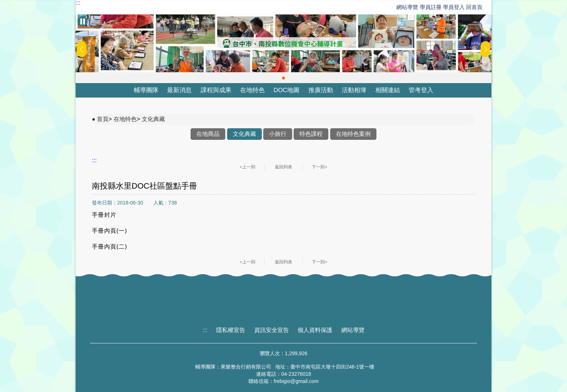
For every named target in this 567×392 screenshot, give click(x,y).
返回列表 (283, 167)
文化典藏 (153, 119)
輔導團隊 (146, 90)
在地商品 (208, 134)
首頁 (103, 119)
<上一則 (248, 167)
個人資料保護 (315, 330)
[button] (283, 78)
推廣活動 (321, 90)
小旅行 (278, 134)
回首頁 (474, 7)
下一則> (319, 167)
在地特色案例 (353, 134)
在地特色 (252, 90)
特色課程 (311, 134)
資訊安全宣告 (272, 330)
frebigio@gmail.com (296, 381)
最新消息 (179, 90)
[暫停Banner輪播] (82, 21)
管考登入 (421, 90)
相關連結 (388, 90)
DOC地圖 (287, 90)
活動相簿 (354, 90)
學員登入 (454, 7)
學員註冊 (431, 7)
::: (78, 3)
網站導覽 (407, 7)
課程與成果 (216, 90)
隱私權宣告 (231, 330)
